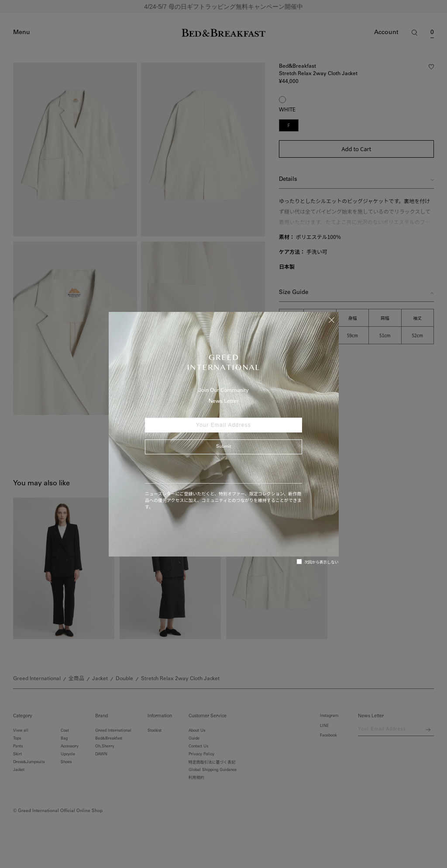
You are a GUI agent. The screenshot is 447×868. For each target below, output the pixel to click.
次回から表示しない (318, 562)
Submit (223, 447)
